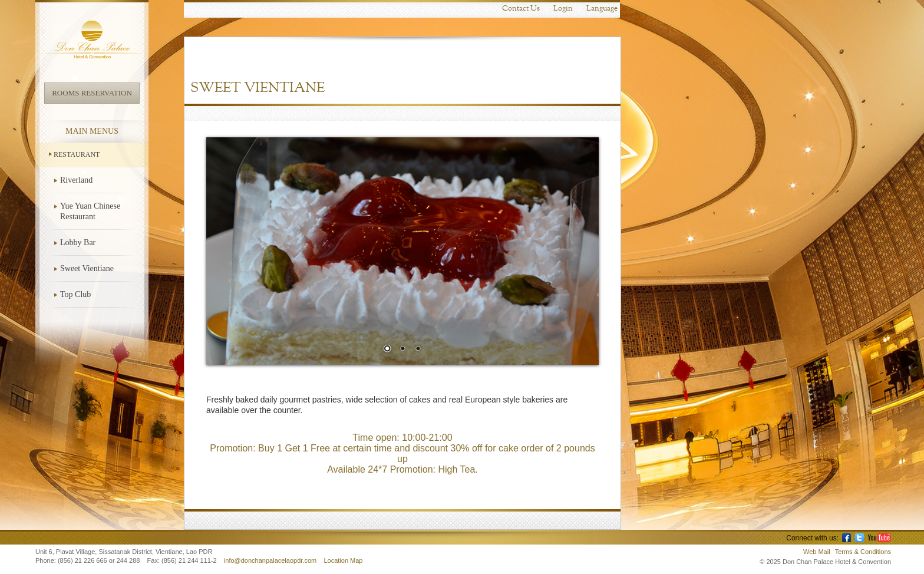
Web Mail (817, 552)
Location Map (343, 560)
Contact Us (521, 9)
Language (602, 9)
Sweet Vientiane (87, 268)
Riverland (76, 180)
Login (563, 9)
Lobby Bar (78, 243)
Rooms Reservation (92, 93)
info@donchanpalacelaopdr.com (271, 560)
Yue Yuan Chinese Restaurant (90, 211)
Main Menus (92, 131)
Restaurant (77, 154)
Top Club (75, 294)
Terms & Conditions (863, 552)
